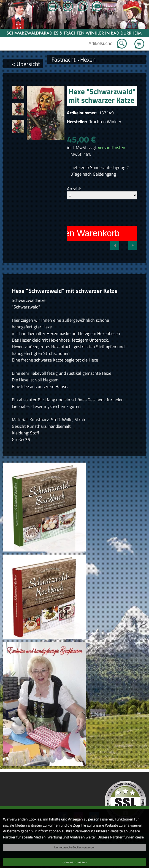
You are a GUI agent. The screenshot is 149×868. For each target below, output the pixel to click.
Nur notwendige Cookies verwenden (75, 847)
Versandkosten (112, 147)
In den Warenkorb (85, 233)
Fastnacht (63, 59)
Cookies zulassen (74, 862)
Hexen (88, 59)
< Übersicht (26, 64)
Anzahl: (74, 189)
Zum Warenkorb (139, 41)
